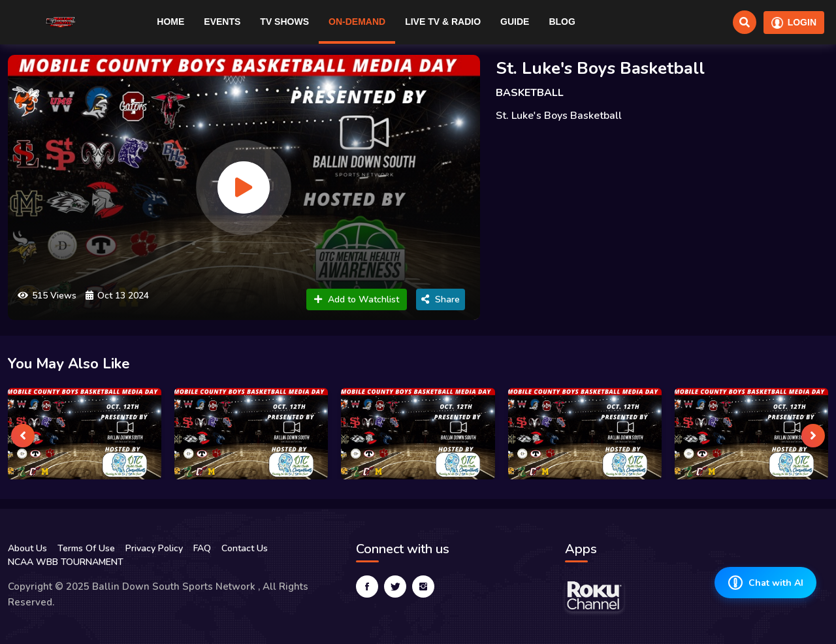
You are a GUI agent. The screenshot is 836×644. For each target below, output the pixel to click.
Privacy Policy (154, 548)
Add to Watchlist (357, 299)
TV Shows (284, 22)
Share (441, 299)
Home (170, 22)
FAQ (202, 548)
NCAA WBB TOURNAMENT (66, 562)
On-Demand (357, 22)
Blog (562, 22)
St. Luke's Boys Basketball (600, 68)
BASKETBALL (530, 93)
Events (222, 22)
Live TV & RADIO (443, 22)
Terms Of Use (86, 548)
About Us (27, 548)
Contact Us (245, 548)
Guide (515, 22)
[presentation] (23, 436)
